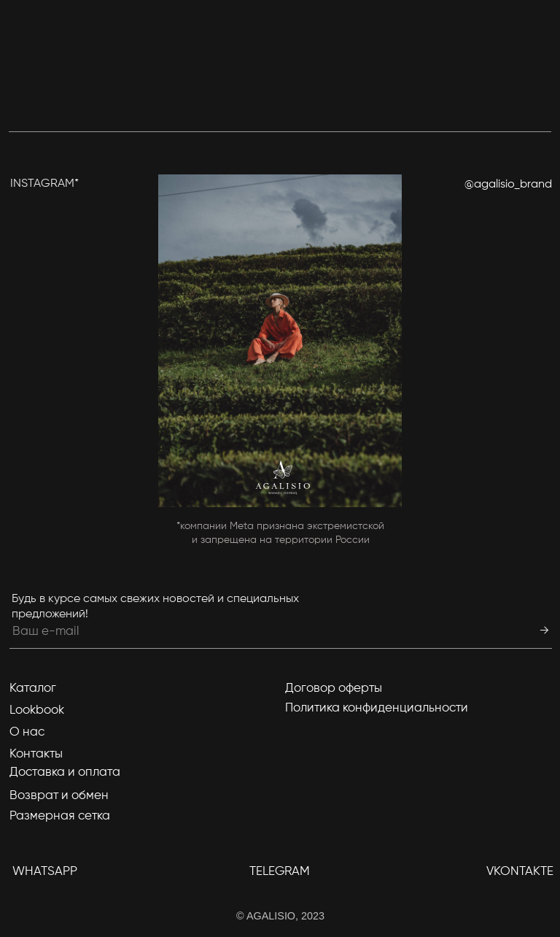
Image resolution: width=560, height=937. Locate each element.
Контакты (36, 754)
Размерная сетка (60, 816)
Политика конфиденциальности (377, 708)
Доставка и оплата (65, 772)
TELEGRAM (280, 872)
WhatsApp (45, 872)
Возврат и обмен (59, 796)
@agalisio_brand (508, 185)
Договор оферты (334, 689)
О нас (27, 732)
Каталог (33, 689)
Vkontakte (520, 872)
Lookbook (37, 710)
